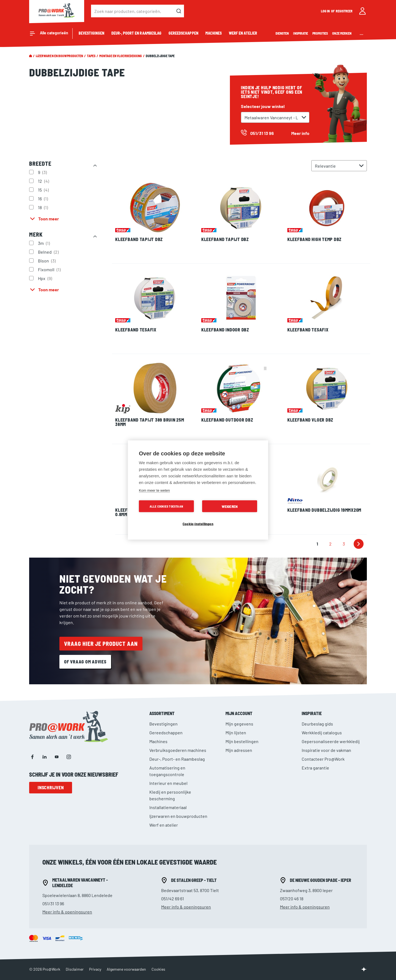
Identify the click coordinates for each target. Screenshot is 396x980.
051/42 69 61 (173, 899)
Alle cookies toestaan (166, 506)
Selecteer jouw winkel (263, 106)
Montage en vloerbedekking (121, 56)
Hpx (46, 278)
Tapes (91, 56)
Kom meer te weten (154, 490)
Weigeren (230, 506)
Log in (326, 11)
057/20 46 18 (292, 899)
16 (44, 198)
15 (44, 190)
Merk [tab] (36, 234)
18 (44, 207)
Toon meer (49, 219)
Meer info (300, 133)
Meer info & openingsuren (67, 912)
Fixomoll (50, 269)
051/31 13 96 (53, 903)
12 (44, 181)
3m (45, 243)
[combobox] (137, 11)
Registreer (344, 11)
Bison (47, 261)
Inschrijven (51, 787)
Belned (49, 252)
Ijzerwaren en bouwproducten (59, 56)
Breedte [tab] (40, 164)
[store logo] (57, 11)
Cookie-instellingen (198, 524)
